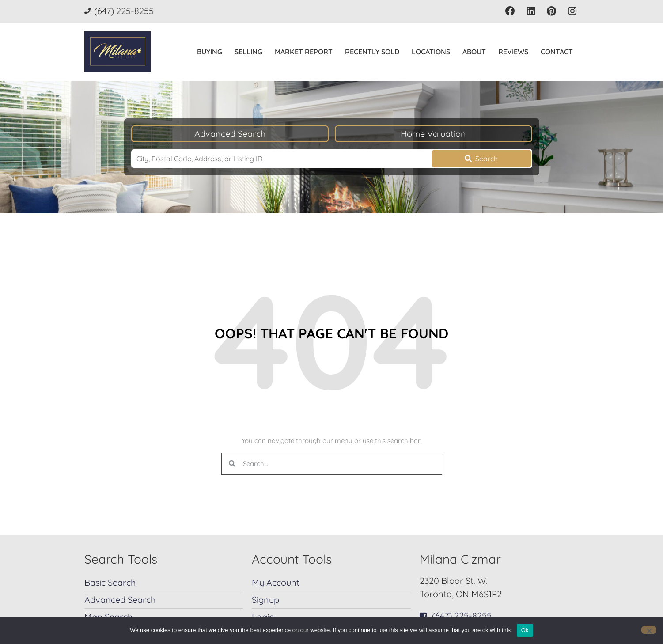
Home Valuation (433, 134)
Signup (265, 600)
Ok (525, 630)
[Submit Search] (481, 159)
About (474, 52)
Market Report (304, 52)
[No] (649, 630)
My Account (276, 582)
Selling (248, 52)
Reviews (513, 52)
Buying (210, 52)
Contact (557, 52)
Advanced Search (230, 134)
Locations (431, 52)
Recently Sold (372, 52)
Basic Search (110, 582)
